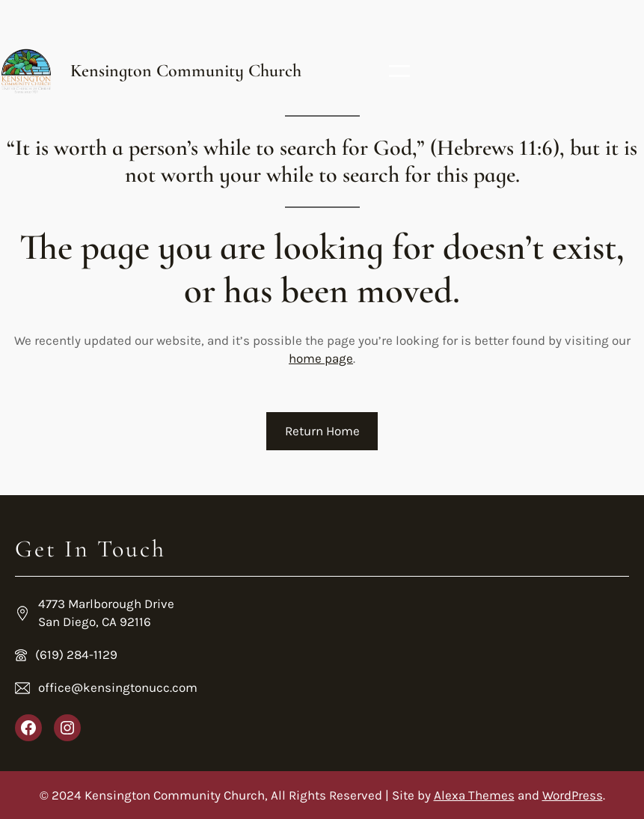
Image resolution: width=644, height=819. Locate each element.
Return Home (322, 431)
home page (321, 358)
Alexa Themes (474, 795)
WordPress (573, 795)
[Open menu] (399, 71)
